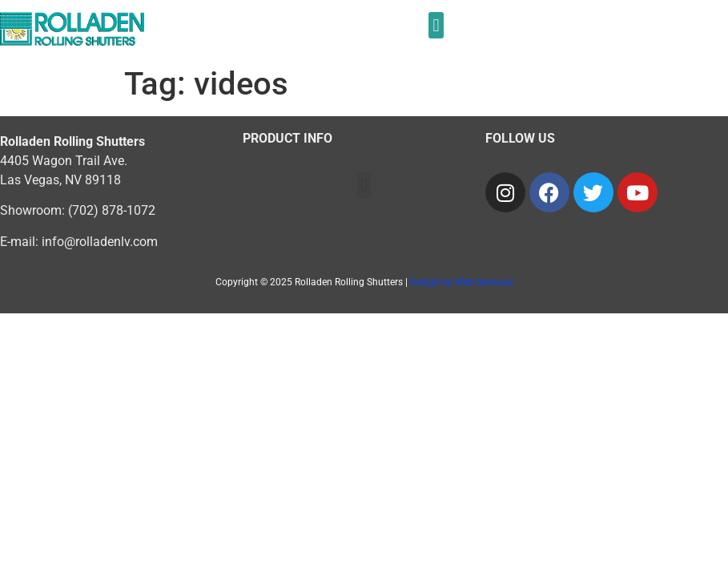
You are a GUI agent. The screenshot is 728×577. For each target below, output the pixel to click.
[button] (436, 25)
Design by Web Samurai (462, 282)
